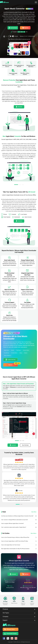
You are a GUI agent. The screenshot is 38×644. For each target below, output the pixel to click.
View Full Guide (25, 445)
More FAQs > (34, 512)
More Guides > (34, 533)
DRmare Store (11, 629)
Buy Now (25, 28)
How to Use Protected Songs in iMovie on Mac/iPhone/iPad (15, 537)
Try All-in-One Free (11, 360)
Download (19, 107)
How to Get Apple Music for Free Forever (11, 545)
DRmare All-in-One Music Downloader (15, 337)
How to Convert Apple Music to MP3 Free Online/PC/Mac (15, 541)
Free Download (13, 28)
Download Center (12, 634)
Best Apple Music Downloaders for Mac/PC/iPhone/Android (15, 549)
